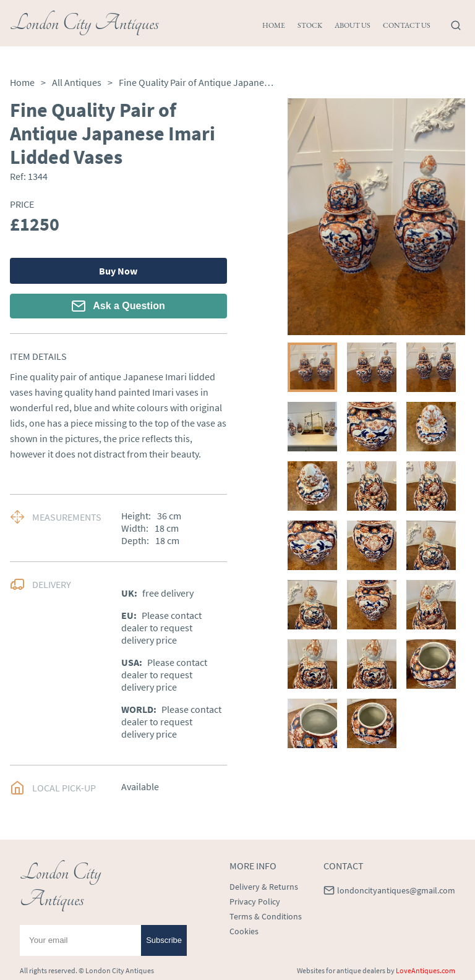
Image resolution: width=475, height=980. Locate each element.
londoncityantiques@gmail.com (396, 890)
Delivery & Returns (264, 887)
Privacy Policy (255, 901)
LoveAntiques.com (426, 970)
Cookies (244, 931)
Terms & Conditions (266, 916)
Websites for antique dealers (341, 970)
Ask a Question (118, 306)
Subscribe (164, 940)
